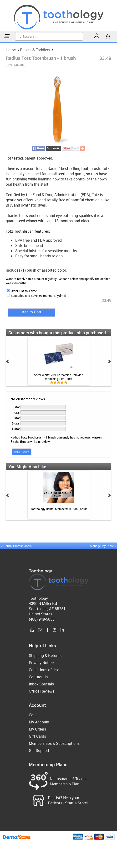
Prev (8, 361)
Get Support (39, 750)
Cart (32, 715)
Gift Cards (37, 736)
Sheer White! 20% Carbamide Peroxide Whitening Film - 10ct (58, 377)
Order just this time (22, 291)
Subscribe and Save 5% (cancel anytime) (36, 296)
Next (109, 361)
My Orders (37, 729)
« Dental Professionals (16, 546)
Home (1, 42)
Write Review (22, 452)
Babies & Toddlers (3, 42)
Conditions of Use (44, 670)
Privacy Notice (41, 663)
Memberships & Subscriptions (54, 743)
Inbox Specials (41, 684)
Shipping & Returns (45, 656)
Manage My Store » (103, 546)
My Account (39, 722)
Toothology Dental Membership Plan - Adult (59, 509)
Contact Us (38, 677)
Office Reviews (42, 691)
